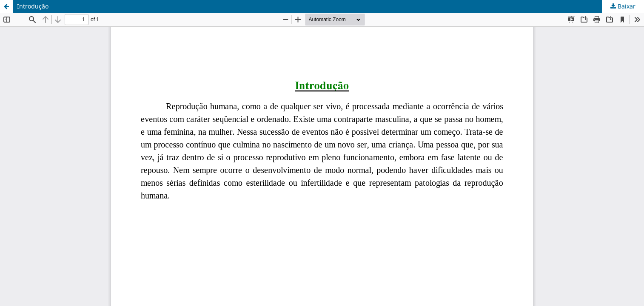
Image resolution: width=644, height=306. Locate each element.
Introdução (33, 6)
